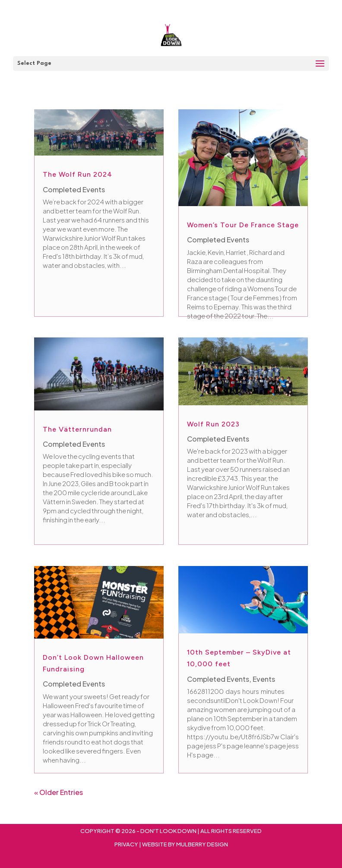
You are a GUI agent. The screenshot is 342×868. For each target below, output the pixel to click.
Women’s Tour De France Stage (243, 225)
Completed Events (74, 189)
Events (264, 679)
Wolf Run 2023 (213, 424)
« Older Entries (59, 792)
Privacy (126, 844)
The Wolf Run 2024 (78, 174)
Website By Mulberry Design (185, 844)
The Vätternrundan (77, 429)
